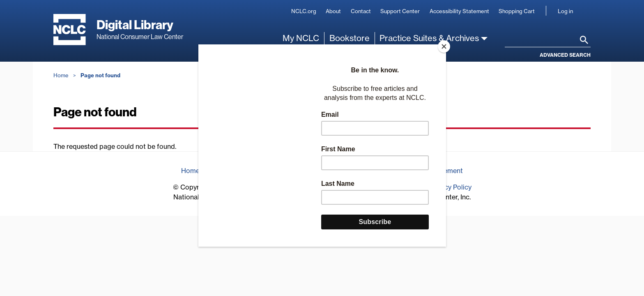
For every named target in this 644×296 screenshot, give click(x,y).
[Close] (444, 46)
